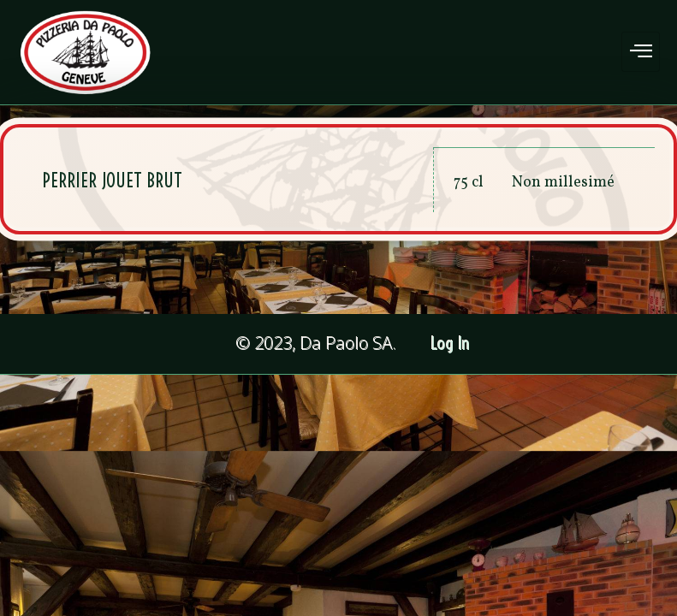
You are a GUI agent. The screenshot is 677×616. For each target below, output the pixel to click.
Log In (451, 344)
